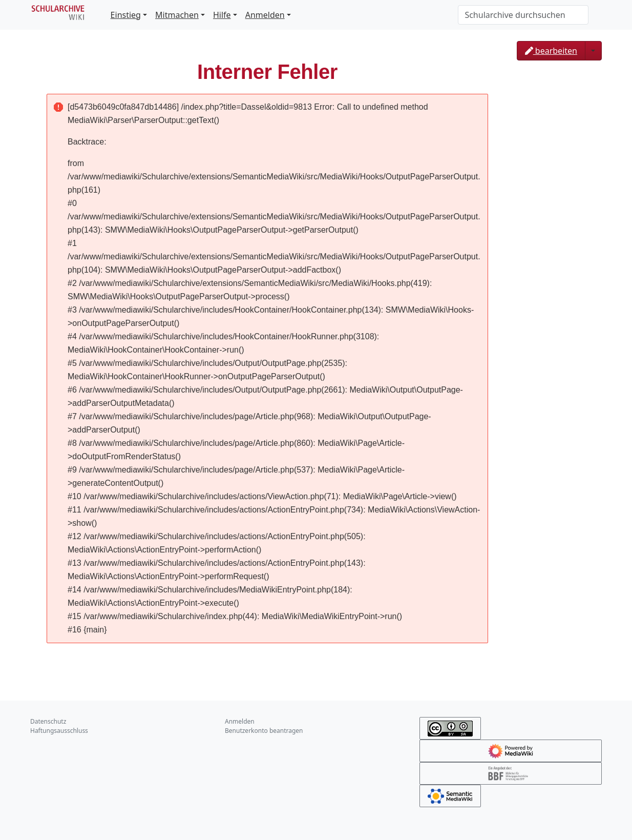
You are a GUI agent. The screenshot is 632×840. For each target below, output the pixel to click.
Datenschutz (48, 721)
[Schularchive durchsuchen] (523, 15)
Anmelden (265, 15)
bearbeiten (551, 51)
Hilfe (222, 15)
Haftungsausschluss (59, 731)
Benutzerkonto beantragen (264, 731)
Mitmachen (177, 15)
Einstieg (126, 15)
